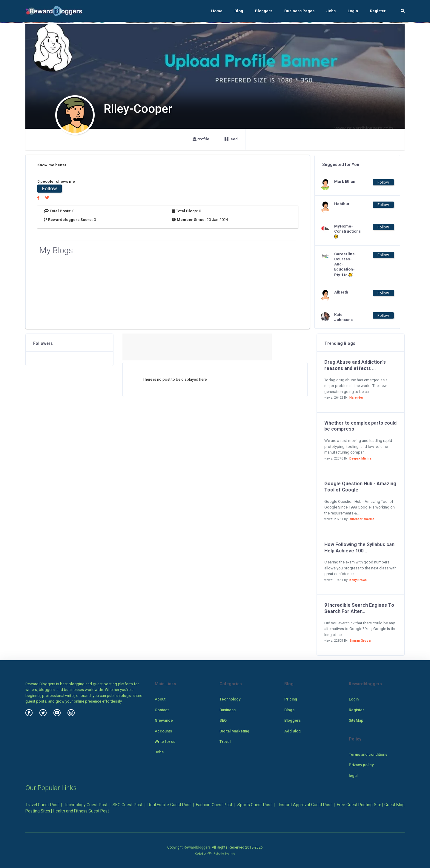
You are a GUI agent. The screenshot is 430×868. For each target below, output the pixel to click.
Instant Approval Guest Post (305, 805)
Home (217, 11)
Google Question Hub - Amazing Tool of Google (360, 487)
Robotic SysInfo (221, 854)
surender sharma (362, 519)
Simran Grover (360, 641)
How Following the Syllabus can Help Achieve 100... (359, 548)
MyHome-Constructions (346, 232)
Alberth (341, 292)
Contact (162, 710)
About (160, 699)
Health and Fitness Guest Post (81, 811)
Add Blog (292, 731)
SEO (223, 720)
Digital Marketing (234, 731)
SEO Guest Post (128, 805)
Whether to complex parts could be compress (360, 426)
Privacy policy (361, 765)
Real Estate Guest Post (169, 805)
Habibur (342, 204)
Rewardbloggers (197, 847)
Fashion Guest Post (214, 805)
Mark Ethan (345, 181)
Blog (239, 11)
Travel (225, 742)
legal (353, 776)
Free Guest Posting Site (359, 805)
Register (378, 11)
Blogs (289, 710)
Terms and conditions (368, 754)
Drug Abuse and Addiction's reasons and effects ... (355, 365)
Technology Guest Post (86, 805)
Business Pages (299, 11)
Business (228, 710)
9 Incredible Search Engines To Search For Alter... (359, 608)
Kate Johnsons (343, 317)
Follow (50, 188)
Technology (230, 699)
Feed (231, 139)
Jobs (331, 11)
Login (353, 11)
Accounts (163, 731)
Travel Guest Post (42, 805)
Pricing (291, 699)
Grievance (164, 720)
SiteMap (356, 720)
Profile (201, 139)
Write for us (165, 742)
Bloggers (264, 11)
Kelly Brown (358, 580)
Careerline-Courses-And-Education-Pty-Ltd (345, 264)
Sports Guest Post (255, 805)
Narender (356, 398)
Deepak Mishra (360, 458)
